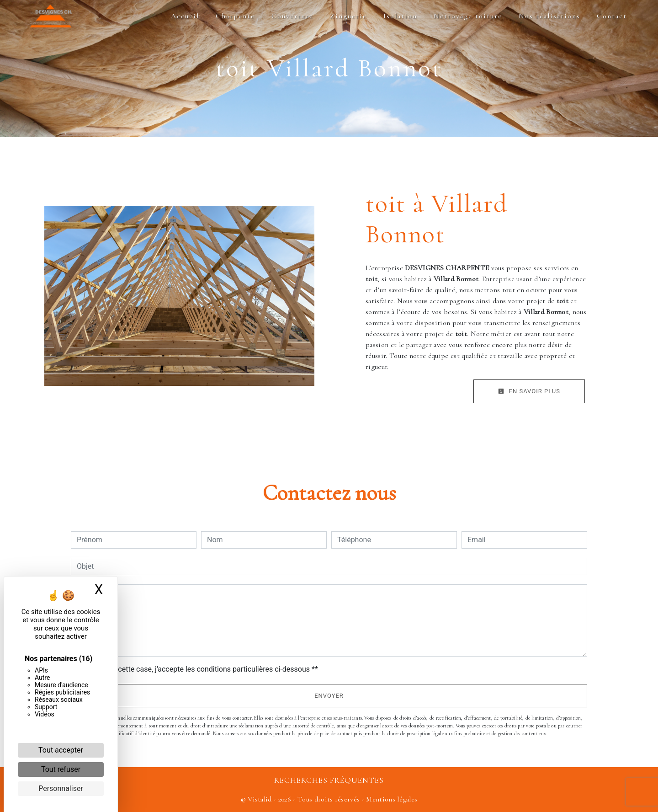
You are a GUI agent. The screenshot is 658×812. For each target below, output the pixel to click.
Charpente (235, 16)
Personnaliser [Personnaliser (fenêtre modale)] (61, 788)
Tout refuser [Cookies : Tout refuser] (61, 769)
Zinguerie (348, 16)
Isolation (400, 16)
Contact (612, 16)
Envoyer (329, 696)
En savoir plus (529, 391)
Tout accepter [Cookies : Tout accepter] (61, 750)
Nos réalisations (549, 16)
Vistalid (260, 799)
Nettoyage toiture (468, 16)
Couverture (292, 16)
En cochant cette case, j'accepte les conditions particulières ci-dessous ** (199, 669)
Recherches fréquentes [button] (329, 780)
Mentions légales (391, 799)
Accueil (185, 16)
